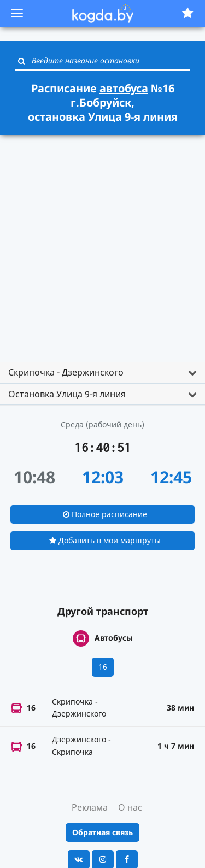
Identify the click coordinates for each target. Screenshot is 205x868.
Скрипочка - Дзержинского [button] (66, 372)
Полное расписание (105, 514)
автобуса (124, 88)
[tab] (102, 373)
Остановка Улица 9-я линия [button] (67, 394)
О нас (130, 807)
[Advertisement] (102, 244)
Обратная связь (102, 832)
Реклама (90, 807)
